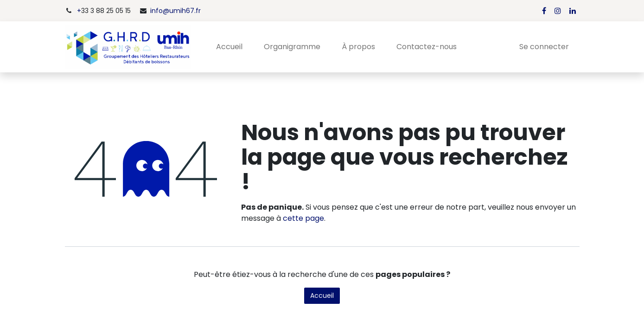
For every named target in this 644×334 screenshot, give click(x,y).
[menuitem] (229, 47)
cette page (303, 218)
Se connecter (544, 47)
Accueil (322, 295)
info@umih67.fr (175, 11)
